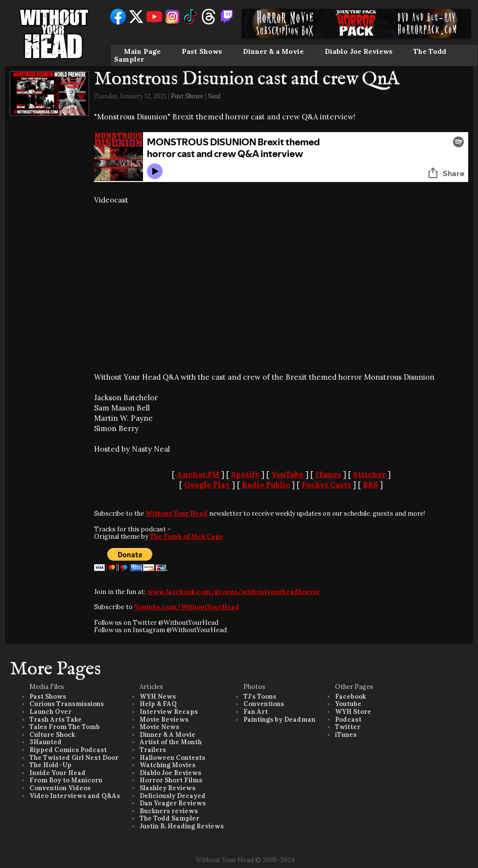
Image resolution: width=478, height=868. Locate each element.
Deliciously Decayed (173, 796)
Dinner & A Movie (167, 735)
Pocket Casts (326, 485)
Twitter (348, 727)
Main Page (142, 51)
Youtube (348, 704)
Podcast (348, 720)
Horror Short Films (171, 780)
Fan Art (256, 712)
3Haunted (46, 742)
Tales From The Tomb (65, 727)
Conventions (264, 704)
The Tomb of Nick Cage (187, 537)
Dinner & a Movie (273, 51)
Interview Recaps (169, 712)
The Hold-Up (50, 765)
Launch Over (50, 712)
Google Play (207, 485)
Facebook (350, 697)
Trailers (153, 750)
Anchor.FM (198, 474)
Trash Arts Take (56, 720)
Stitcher (370, 474)
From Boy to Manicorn (66, 780)
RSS (370, 485)
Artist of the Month (171, 742)
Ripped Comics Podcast (68, 750)
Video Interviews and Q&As (75, 796)
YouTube (287, 474)
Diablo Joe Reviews (358, 51)
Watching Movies (167, 765)
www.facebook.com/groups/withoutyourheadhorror (234, 592)
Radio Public (266, 485)
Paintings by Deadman (279, 720)
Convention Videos (60, 788)
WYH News (158, 697)
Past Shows (202, 51)
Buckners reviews (169, 811)
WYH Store (353, 712)
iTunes (328, 474)
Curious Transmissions (67, 704)
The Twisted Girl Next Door (74, 758)
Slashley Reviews (167, 788)
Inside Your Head (58, 773)
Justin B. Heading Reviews (182, 826)
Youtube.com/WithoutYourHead (187, 607)
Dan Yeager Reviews (173, 803)
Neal (214, 96)
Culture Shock (52, 735)
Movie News (159, 727)
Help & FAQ (158, 704)
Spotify (245, 474)
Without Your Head (177, 514)
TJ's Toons (260, 697)
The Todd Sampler (169, 818)
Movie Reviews (164, 720)
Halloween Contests (172, 758)
